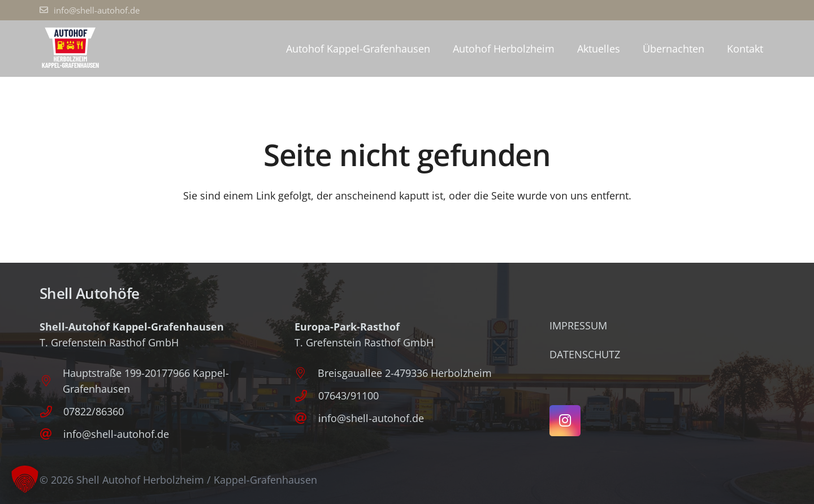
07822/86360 (94, 411)
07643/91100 (348, 396)
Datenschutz (585, 354)
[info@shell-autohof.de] (51, 434)
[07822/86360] (51, 412)
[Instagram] (565, 421)
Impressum (578, 325)
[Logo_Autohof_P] (70, 49)
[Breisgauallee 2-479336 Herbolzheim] (306, 373)
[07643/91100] (306, 396)
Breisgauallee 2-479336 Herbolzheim (405, 373)
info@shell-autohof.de (116, 434)
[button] (25, 479)
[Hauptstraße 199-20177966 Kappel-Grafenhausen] (51, 381)
